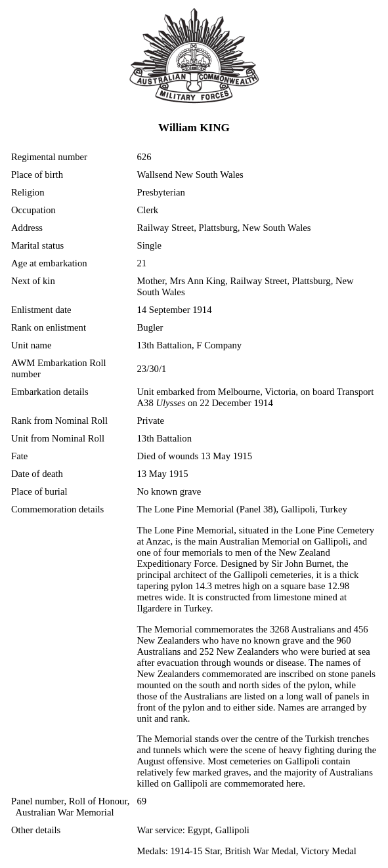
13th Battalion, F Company (190, 345)
